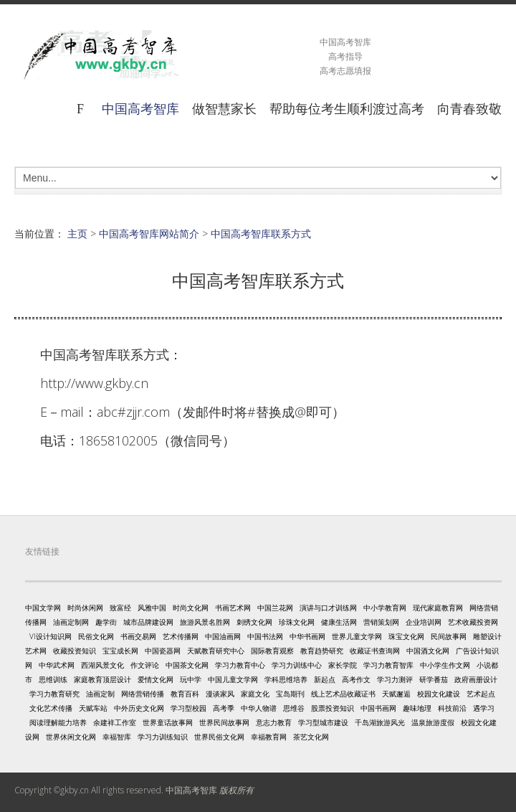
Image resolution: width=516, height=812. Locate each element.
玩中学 (191, 679)
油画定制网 (71, 622)
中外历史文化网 (139, 708)
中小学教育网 (385, 608)
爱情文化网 (156, 679)
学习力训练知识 (163, 737)
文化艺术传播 (51, 708)
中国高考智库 (140, 108)
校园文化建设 (439, 694)
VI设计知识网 (51, 636)
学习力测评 (395, 679)
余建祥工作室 (115, 722)
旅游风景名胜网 (205, 622)
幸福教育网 (269, 737)
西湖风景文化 (102, 665)
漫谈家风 (220, 694)
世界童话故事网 (168, 722)
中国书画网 (378, 708)
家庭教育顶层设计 (102, 679)
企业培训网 (424, 622)
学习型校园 (188, 708)
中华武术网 (57, 665)
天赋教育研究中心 (216, 651)
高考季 (224, 708)
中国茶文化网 (187, 665)
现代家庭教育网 (438, 608)
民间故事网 (449, 636)
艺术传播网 (181, 636)
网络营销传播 (143, 694)
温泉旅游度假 (433, 722)
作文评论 (145, 665)
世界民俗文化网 (219, 737)
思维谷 (294, 708)
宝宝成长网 (120, 651)
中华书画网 (307, 636)
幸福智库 (117, 737)
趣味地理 (417, 708)
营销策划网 (381, 622)
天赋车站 (93, 708)
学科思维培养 (286, 679)
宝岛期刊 (290, 694)
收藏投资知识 (75, 651)
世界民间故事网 (224, 722)
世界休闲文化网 (71, 737)
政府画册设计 (476, 679)
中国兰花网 (275, 608)
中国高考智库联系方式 (261, 233)
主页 (77, 233)
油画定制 (100, 694)
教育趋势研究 (322, 651)
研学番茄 (434, 679)
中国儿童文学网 (233, 679)
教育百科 (185, 694)
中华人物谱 (259, 708)
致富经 (120, 608)
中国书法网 (265, 636)
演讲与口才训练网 (328, 608)
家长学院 (343, 665)
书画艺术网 (233, 608)
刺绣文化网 (254, 622)
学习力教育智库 (388, 665)
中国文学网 (43, 608)
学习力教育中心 (240, 665)
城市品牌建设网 (148, 622)
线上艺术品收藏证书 (343, 694)
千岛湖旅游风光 (380, 722)
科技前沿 (452, 708)
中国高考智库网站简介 (149, 233)
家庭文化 (255, 694)
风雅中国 (152, 608)
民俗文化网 (96, 636)
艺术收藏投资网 (473, 622)
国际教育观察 (272, 651)
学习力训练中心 (297, 665)
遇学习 (484, 708)
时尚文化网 (191, 608)
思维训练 (53, 679)
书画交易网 (138, 636)
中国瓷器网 (163, 651)
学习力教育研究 (54, 694)
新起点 (325, 679)
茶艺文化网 (311, 737)
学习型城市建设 (323, 722)
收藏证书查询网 (375, 651)
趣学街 (106, 622)
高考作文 (356, 679)
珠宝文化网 (406, 636)
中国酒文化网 (428, 651)
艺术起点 (481, 694)
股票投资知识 (333, 708)
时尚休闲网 (85, 608)
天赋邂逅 (396, 694)
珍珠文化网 (297, 622)
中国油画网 (223, 636)
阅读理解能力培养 (58, 722)
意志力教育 (274, 722)
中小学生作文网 (445, 665)
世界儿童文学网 (357, 636)
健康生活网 (339, 622)
